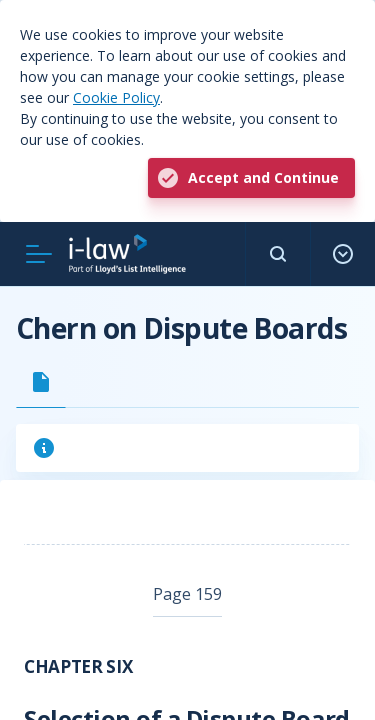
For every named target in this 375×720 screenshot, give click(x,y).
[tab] (41, 382)
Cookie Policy (116, 97)
